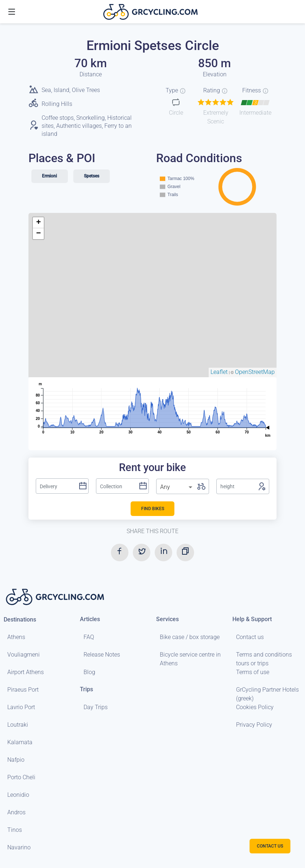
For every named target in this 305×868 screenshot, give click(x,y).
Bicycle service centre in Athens (190, 659)
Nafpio (16, 760)
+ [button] (38, 223)
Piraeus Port (23, 690)
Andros (16, 812)
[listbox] (177, 487)
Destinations (20, 620)
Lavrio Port (21, 707)
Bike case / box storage (190, 637)
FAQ (89, 637)
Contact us (250, 637)
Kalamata (20, 742)
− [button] (38, 234)
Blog (89, 672)
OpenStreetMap (255, 372)
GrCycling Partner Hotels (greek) (267, 694)
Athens (16, 637)
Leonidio (18, 795)
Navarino (19, 847)
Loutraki (18, 725)
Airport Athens (26, 672)
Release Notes (102, 655)
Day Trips (96, 707)
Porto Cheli (21, 777)
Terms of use (253, 672)
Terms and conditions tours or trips (264, 659)
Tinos (15, 830)
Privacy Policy (254, 725)
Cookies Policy (255, 707)
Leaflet (219, 372)
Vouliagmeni (24, 655)
